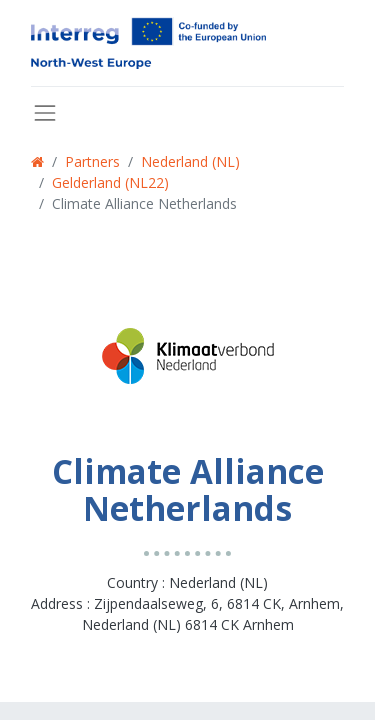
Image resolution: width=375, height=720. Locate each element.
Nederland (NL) (190, 161)
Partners (92, 161)
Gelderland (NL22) (110, 182)
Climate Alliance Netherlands (144, 203)
